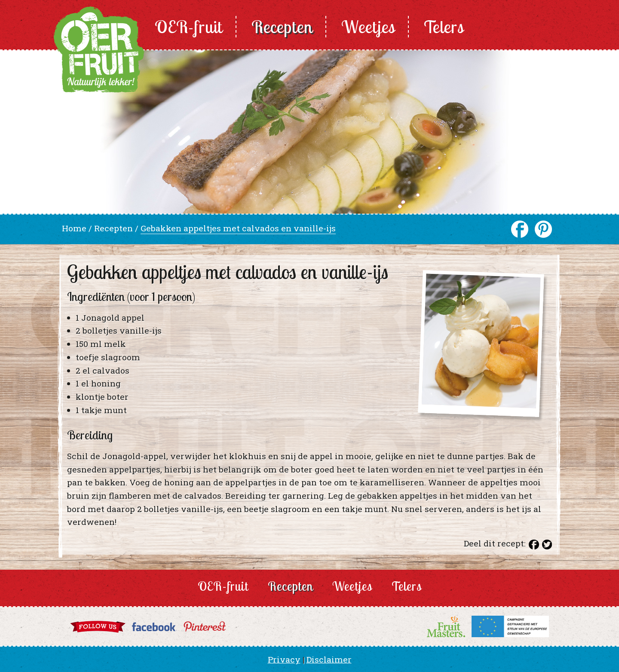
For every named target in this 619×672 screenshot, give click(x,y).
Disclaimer (329, 659)
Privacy (284, 659)
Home (74, 228)
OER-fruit (189, 27)
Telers (444, 27)
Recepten (282, 27)
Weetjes (368, 27)
